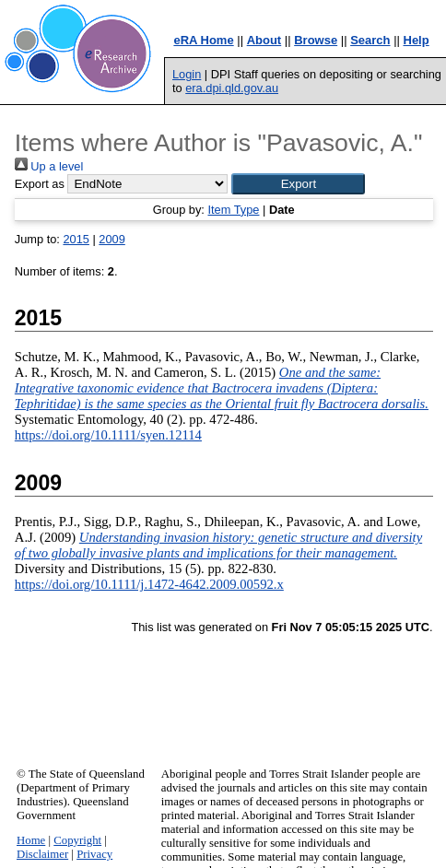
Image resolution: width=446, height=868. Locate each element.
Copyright (77, 840)
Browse (316, 40)
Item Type (233, 210)
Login (187, 74)
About (264, 40)
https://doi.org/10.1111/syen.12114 (108, 435)
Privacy (94, 854)
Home (31, 840)
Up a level (49, 166)
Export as (40, 184)
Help (417, 40)
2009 (111, 239)
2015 (76, 239)
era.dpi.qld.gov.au (232, 88)
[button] (298, 184)
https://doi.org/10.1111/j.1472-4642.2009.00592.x (149, 584)
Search (370, 40)
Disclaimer (42, 854)
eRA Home (203, 40)
